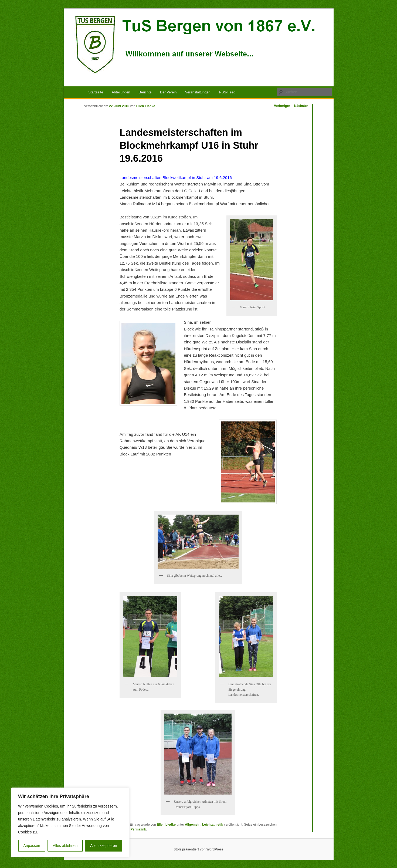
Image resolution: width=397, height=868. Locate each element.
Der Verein (168, 92)
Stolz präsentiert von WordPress (198, 849)
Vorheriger (280, 106)
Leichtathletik (213, 825)
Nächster (303, 106)
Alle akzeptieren (104, 846)
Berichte (145, 92)
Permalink (138, 829)
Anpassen (32, 846)
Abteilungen (121, 92)
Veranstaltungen (198, 92)
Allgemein (193, 825)
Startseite (96, 92)
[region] (70, 822)
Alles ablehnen (65, 846)
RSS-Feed (227, 92)
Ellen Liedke (146, 106)
